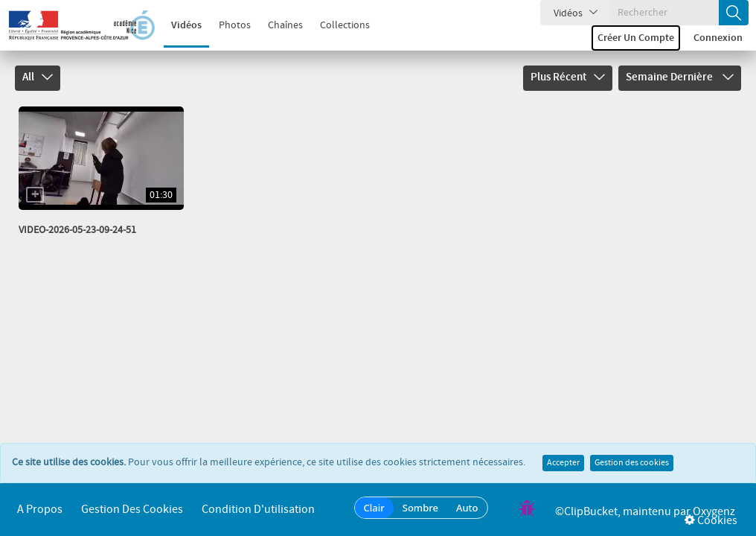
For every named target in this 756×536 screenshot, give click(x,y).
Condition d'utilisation (258, 510)
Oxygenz (714, 512)
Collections (345, 25)
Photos (235, 25)
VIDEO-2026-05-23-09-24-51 (77, 230)
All (38, 77)
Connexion (718, 38)
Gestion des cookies (632, 463)
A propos (40, 510)
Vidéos (186, 25)
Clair (374, 508)
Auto (467, 508)
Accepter (563, 463)
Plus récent (568, 77)
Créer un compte (636, 38)
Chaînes (285, 25)
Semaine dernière (680, 77)
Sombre (420, 508)
